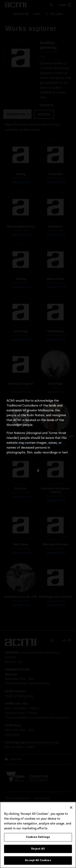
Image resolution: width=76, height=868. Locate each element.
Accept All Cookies (38, 861)
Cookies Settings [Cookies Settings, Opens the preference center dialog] (38, 838)
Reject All (38, 849)
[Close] (71, 808)
